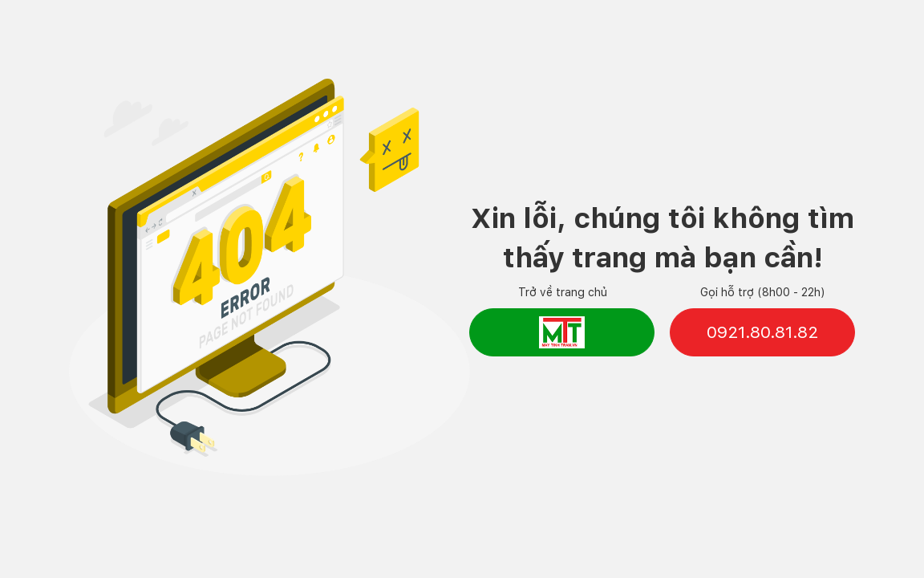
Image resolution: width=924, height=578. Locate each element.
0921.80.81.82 (762, 332)
